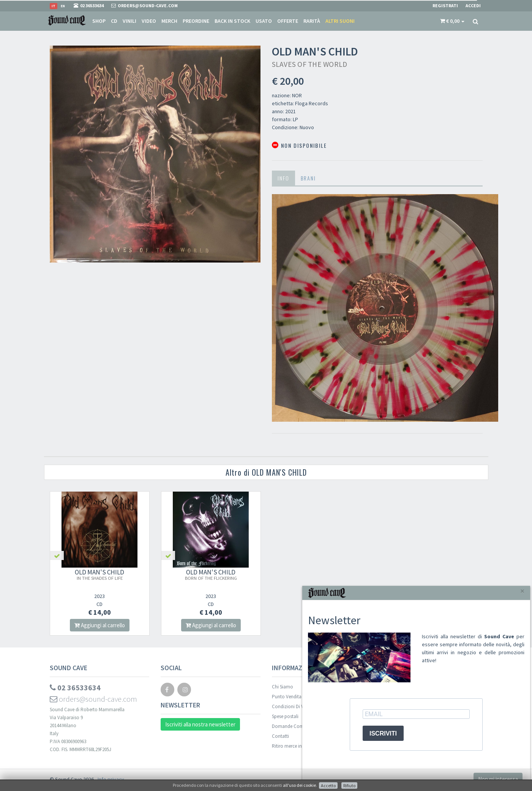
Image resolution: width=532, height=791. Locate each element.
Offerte (288, 21)
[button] (452, 21)
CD (114, 21)
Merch (169, 21)
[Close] (522, 591)
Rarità (312, 21)
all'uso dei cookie (299, 785)
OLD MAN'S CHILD (99, 574)
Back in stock (232, 21)
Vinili (129, 21)
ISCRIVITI (383, 733)
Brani (308, 178)
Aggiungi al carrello (100, 625)
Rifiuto (349, 785)
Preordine (196, 21)
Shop (99, 21)
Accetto (328, 785)
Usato (264, 21)
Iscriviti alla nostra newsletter (200, 724)
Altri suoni (340, 21)
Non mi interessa (498, 779)
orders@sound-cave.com (93, 699)
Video (149, 21)
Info (283, 178)
